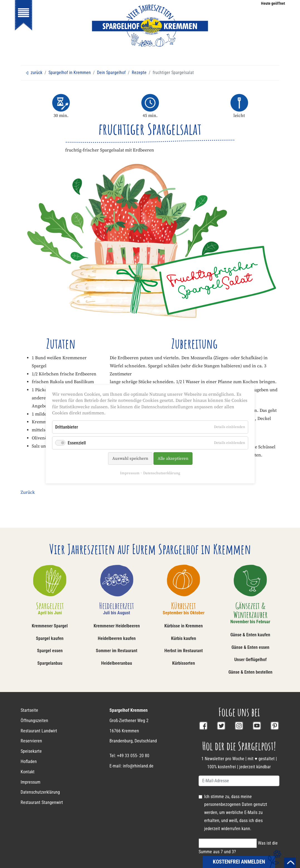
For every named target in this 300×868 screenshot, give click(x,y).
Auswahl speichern (130, 459)
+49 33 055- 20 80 (133, 756)
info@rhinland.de (138, 766)
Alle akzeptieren (173, 459)
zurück (34, 73)
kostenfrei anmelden (239, 862)
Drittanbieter (67, 427)
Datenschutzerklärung (162, 473)
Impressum (130, 473)
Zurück (28, 492)
